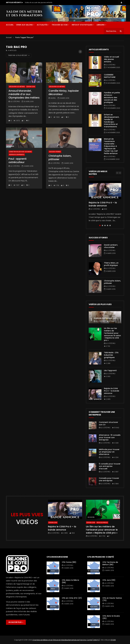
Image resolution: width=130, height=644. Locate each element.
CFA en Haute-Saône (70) (112, 599)
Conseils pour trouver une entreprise (109, 479)
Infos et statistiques (82, 25)
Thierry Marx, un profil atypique (111, 264)
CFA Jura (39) (109, 580)
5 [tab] (110, 225)
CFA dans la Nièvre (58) (70, 581)
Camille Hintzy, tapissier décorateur (64, 92)
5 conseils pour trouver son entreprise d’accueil (110, 466)
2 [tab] (102, 225)
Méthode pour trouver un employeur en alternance (109, 452)
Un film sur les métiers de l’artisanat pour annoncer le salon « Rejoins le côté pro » (112, 334)
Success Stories (55, 152)
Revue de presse (102, 523)
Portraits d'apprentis (17, 155)
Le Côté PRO (15, 101)
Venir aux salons (24, 25)
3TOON (113, 640)
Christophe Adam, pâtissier (60, 158)
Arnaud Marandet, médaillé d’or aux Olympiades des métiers (24, 94)
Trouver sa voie (60, 25)
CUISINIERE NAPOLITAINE (110, 76)
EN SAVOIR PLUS (16, 622)
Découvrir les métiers (17, 87)
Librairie (101, 25)
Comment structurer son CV (108, 423)
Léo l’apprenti (110, 370)
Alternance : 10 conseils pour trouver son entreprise (110, 437)
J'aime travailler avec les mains (20, 152)
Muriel (53, 98)
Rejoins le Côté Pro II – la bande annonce (103, 204)
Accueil (9, 37)
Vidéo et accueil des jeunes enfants (39, 2)
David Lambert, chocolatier (111, 246)
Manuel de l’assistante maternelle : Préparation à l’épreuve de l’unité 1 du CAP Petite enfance (111, 146)
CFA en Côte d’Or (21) (72, 598)
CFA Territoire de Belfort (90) (110, 563)
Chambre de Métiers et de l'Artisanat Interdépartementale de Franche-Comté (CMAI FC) (66, 640)
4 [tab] (108, 225)
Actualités (42, 25)
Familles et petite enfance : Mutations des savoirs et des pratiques (112, 97)
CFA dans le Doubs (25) (111, 617)
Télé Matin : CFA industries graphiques (111, 355)
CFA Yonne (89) (69, 562)
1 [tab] (100, 225)
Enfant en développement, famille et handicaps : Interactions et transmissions (112, 121)
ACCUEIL (10, 25)
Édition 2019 (31, 87)
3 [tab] (105, 225)
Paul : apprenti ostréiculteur (18, 160)
